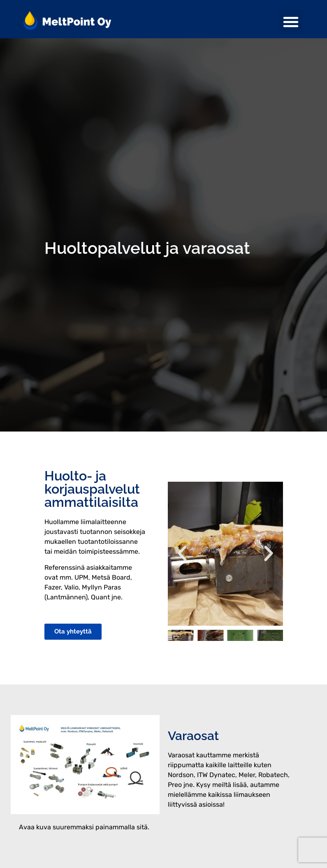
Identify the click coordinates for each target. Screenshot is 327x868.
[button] (291, 22)
